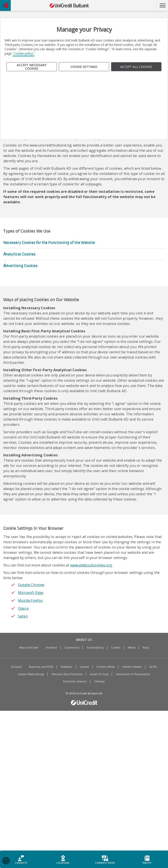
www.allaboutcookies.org (91, 565)
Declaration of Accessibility (133, 674)
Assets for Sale (99, 674)
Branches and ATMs (41, 667)
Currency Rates (106, 667)
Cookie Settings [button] (84, 67)
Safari (23, 616)
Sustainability (95, 648)
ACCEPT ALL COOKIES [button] (136, 67)
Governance (72, 648)
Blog (146, 648)
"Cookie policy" (24, 53)
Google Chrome (31, 585)
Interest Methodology (31, 674)
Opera (23, 608)
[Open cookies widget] (6, 861)
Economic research (75, 682)
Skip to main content (138, 6)
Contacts (16, 667)
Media (132, 648)
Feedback (67, 667)
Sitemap (99, 682)
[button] (163, 5)
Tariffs (153, 667)
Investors (52, 648)
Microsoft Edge (31, 593)
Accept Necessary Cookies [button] (32, 67)
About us (84, 640)
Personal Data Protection (67, 674)
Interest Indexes (132, 667)
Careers (116, 648)
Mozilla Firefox (30, 601)
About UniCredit (29, 648)
